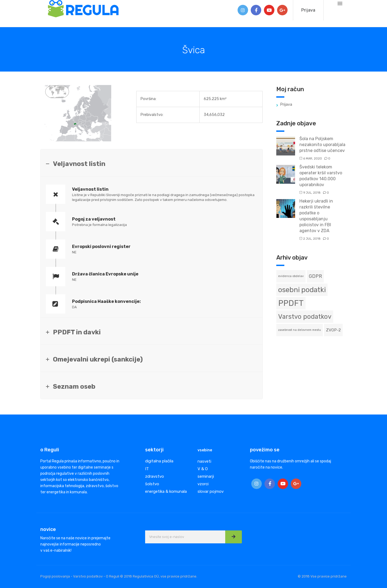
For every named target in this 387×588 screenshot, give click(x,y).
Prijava (308, 10)
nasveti (204, 461)
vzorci (203, 484)
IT (147, 469)
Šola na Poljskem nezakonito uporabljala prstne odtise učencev (322, 145)
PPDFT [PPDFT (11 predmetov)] (291, 303)
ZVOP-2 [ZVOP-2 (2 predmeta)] (333, 330)
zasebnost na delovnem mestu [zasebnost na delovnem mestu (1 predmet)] (300, 330)
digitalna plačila (159, 461)
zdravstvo (155, 476)
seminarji (206, 476)
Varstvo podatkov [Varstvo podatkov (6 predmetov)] (305, 317)
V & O (203, 469)
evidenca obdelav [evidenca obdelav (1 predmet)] (291, 276)
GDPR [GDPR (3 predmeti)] (315, 276)
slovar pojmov (211, 491)
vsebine (205, 450)
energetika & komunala (166, 491)
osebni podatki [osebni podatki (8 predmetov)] (302, 290)
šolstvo (152, 484)
